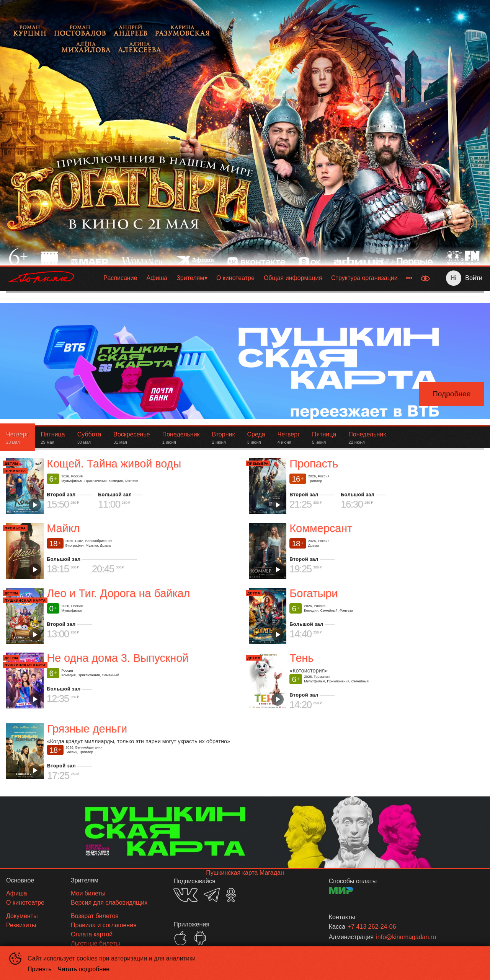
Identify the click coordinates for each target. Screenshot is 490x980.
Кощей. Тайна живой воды (114, 464)
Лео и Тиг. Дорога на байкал (118, 593)
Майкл (63, 529)
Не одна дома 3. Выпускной (118, 658)
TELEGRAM (212, 895)
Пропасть (314, 464)
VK (185, 895)
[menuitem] (120, 278)
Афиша (157, 278)
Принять (40, 969)
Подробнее (452, 394)
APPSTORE (180, 938)
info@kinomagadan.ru (406, 937)
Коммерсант (321, 529)
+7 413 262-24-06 (372, 927)
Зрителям (190, 278)
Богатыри (314, 593)
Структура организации (364, 278)
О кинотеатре (235, 278)
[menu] (249, 278)
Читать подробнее (84, 969)
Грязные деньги (87, 729)
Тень (301, 658)
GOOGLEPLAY (200, 938)
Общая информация (293, 278)
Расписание (120, 278)
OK (231, 895)
